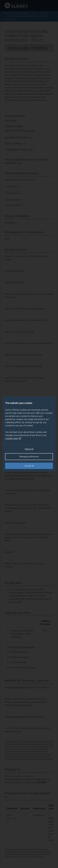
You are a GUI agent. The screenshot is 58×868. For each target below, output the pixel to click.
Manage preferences (29, 457)
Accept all (29, 466)
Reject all (29, 449)
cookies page (13, 438)
